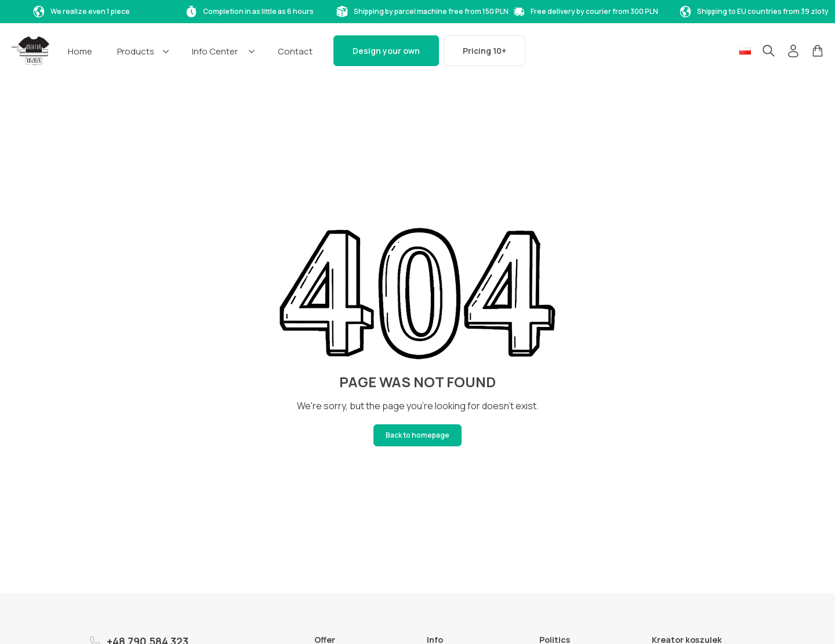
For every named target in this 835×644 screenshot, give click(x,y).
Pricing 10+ (484, 51)
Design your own (386, 51)
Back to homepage (418, 435)
